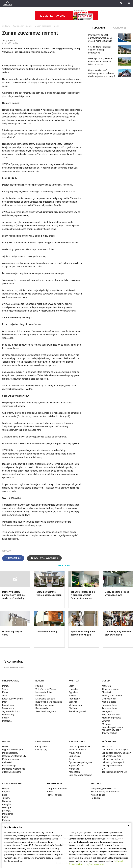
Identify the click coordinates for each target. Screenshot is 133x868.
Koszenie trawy (110, 705)
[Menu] (129, 4)
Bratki (5, 817)
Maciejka (7, 807)
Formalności (8, 705)
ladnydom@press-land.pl (103, 788)
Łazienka (73, 689)
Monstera (107, 686)
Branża (50, 792)
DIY (104, 769)
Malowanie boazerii (45, 699)
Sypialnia (73, 692)
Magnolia (106, 724)
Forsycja (6, 811)
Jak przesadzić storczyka (115, 750)
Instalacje (7, 721)
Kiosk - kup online (67, 16)
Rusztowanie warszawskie (49, 702)
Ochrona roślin (109, 699)
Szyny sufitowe (76, 766)
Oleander (7, 801)
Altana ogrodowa (110, 689)
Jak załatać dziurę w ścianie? (116, 753)
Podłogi (39, 686)
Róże (5, 795)
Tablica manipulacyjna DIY (115, 772)
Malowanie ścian (44, 692)
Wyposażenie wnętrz (13, 750)
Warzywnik (107, 711)
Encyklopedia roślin (111, 715)
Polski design (9, 766)
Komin (5, 692)
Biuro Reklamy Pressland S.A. (105, 792)
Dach (5, 702)
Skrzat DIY (107, 747)
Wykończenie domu (22, 26)
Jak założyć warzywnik (113, 762)
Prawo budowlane (78, 750)
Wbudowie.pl (75, 753)
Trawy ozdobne (109, 733)
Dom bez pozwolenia (79, 747)
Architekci (7, 762)
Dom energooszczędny (80, 775)
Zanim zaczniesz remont (47, 26)
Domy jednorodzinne (57, 788)
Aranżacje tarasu (110, 708)
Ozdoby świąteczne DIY (14, 756)
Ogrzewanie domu (11, 711)
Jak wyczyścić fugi (111, 756)
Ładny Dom (41, 747)
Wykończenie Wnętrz (46, 689)
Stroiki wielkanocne (12, 772)
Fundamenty (8, 715)
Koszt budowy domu (12, 699)
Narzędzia (40, 696)
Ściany (5, 718)
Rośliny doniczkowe (112, 696)
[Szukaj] (121, 4)
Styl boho (73, 708)
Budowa (6, 26)
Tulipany (6, 798)
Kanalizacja (74, 772)
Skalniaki (106, 692)
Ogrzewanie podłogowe (80, 762)
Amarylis (6, 804)
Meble (5, 747)
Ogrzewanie (75, 756)
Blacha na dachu (43, 708)
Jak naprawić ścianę (112, 766)
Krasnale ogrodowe (112, 718)
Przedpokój (74, 699)
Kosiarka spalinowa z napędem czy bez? (112, 729)
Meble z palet (109, 702)
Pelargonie (8, 814)
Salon (71, 686)
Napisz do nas (98, 795)
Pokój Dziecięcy (10, 753)
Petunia (6, 820)
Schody (6, 689)
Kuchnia (72, 696)
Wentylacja (74, 769)
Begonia (6, 792)
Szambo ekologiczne (46, 711)
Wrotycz (106, 721)
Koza (71, 759)
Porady (6, 686)
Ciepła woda (8, 708)
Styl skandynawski (78, 711)
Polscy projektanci (11, 759)
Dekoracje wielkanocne (14, 769)
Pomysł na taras (54, 795)
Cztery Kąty (41, 750)
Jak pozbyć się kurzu (112, 759)
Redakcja (95, 798)
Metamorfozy (75, 705)
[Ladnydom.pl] (7, 4)
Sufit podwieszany (45, 705)
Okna (5, 696)
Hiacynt (6, 788)
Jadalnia (73, 702)
